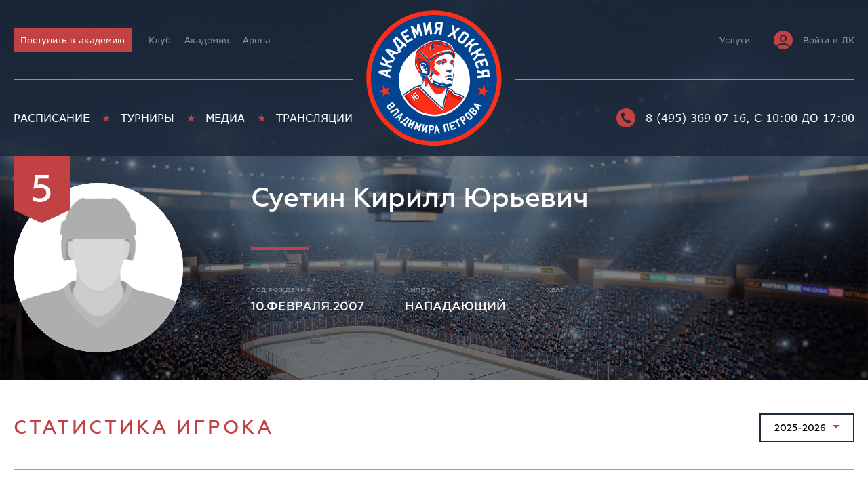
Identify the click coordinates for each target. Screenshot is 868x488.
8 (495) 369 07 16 (681, 118)
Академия (207, 40)
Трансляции (314, 118)
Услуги (735, 40)
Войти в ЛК (814, 40)
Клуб (160, 40)
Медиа (225, 118)
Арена (257, 40)
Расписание (52, 118)
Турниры (147, 118)
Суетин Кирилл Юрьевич (420, 198)
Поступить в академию (73, 40)
